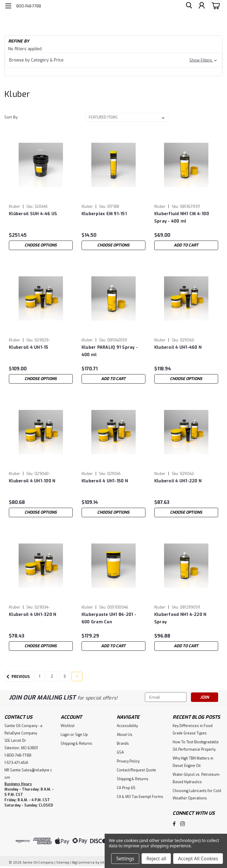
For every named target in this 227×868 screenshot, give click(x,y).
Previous (17, 677)
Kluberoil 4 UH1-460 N (178, 347)
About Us (125, 735)
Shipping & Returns (76, 744)
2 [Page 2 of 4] (52, 676)
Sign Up (81, 735)
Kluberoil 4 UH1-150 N (105, 481)
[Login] (202, 6)
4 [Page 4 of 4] (77, 676)
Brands (123, 744)
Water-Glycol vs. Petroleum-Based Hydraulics (196, 778)
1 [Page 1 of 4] (40, 676)
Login (65, 735)
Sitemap (63, 862)
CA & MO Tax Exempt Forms (140, 797)
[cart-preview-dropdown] (215, 6)
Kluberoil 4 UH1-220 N (178, 481)
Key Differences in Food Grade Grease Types (193, 730)
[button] (113, 60)
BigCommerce (83, 862)
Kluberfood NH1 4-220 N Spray (180, 618)
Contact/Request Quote (136, 770)
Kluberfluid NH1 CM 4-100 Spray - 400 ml (182, 218)
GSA (120, 752)
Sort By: (11, 117)
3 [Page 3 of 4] (65, 676)
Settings (125, 859)
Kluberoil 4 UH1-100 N (32, 481)
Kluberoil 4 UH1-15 (29, 347)
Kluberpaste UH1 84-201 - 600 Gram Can (109, 618)
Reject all (156, 859)
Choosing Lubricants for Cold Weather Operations (197, 795)
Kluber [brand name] (15, 207)
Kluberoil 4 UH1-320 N (33, 615)
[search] (188, 6)
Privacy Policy (128, 761)
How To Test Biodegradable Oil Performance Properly (196, 746)
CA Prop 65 (126, 788)
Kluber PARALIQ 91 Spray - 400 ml (110, 351)
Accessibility (127, 726)
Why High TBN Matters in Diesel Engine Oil (193, 762)
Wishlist (68, 726)
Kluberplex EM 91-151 (104, 214)
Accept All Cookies (198, 859)
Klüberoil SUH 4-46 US (33, 214)
